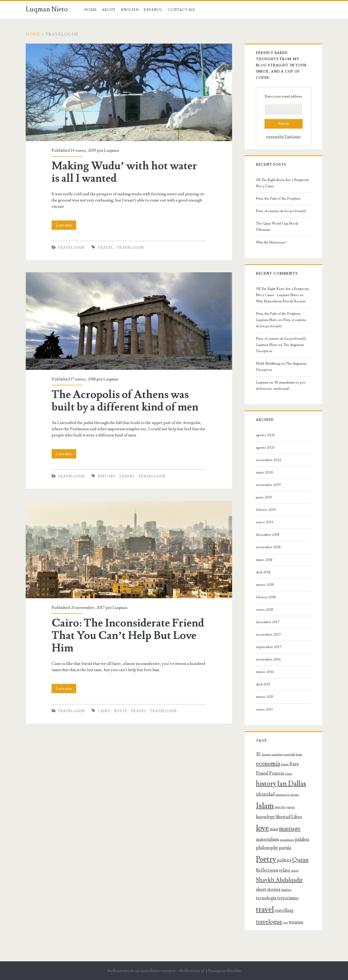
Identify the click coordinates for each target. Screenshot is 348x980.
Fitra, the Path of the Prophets (278, 199)
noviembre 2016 (268, 659)
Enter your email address (283, 96)
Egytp (121, 711)
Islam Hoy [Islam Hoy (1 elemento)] (280, 807)
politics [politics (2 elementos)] (284, 860)
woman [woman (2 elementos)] (296, 922)
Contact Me (181, 10)
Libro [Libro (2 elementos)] (297, 817)
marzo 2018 (265, 585)
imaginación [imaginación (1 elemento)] (282, 795)
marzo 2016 (265, 672)
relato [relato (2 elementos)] (285, 870)
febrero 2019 (266, 510)
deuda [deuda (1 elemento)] (299, 755)
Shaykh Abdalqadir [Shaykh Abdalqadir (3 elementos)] (279, 880)
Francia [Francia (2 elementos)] (277, 773)
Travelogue (71, 248)
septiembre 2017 (269, 647)
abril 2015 (263, 684)
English (130, 10)
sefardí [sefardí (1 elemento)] (295, 871)
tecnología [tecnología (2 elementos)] (266, 898)
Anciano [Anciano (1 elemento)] (266, 755)
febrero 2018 (266, 597)
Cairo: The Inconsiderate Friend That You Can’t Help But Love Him (128, 636)
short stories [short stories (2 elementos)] (268, 889)
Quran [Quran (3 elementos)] (300, 860)
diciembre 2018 (268, 535)
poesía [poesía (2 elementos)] (285, 848)
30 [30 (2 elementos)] (258, 754)
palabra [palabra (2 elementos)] (302, 839)
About (109, 10)
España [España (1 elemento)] (285, 764)
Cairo (104, 711)
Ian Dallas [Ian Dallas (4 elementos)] (292, 784)
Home (91, 10)
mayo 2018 (264, 560)
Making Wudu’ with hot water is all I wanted (124, 172)
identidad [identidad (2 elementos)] (265, 794)
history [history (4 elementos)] (266, 784)
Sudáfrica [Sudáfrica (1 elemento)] (286, 890)
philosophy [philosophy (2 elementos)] (267, 848)
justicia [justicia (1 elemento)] (291, 807)
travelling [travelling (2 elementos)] (284, 910)
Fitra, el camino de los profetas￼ (281, 211)
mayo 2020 (265, 472)
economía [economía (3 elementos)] (268, 764)
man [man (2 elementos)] (274, 829)
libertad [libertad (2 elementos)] (283, 817)
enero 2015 (264, 710)
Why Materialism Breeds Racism (281, 301)
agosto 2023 (265, 448)
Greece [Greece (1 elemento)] (288, 774)
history (107, 476)
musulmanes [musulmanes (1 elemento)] (287, 840)
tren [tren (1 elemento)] (286, 923)
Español (153, 10)
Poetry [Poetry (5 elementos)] (266, 859)
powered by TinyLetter (283, 137)
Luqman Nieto (47, 9)
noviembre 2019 (268, 485)
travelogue (130, 248)
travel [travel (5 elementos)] (265, 909)
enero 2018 (265, 610)
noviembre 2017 (268, 635)
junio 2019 (264, 497)
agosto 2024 (265, 435)
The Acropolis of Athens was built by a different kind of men (125, 401)
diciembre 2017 (268, 622)
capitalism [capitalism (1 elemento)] (277, 755)
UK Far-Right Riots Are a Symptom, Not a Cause (283, 183)
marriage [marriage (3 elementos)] (290, 829)
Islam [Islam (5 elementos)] (265, 806)
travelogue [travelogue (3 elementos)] (269, 922)
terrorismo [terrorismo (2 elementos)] (288, 898)
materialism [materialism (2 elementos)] (267, 839)
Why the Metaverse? (271, 242)
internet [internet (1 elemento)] (295, 795)
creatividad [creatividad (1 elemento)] (289, 755)
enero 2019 (265, 522)
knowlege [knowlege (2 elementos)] (265, 817)
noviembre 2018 (268, 547)
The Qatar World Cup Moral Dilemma (277, 227)
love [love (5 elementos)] (262, 828)
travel (106, 248)
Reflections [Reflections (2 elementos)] (267, 870)
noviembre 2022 (269, 460)
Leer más (66, 225)
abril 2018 (263, 572)
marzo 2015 (265, 697)
